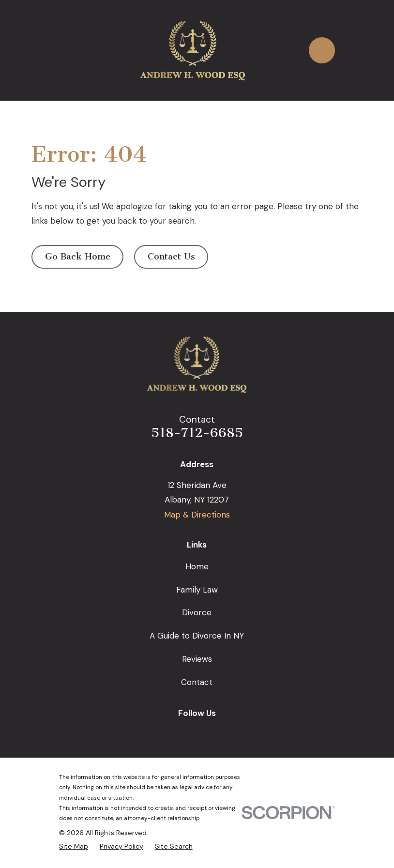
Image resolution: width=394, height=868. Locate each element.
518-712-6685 (197, 433)
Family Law (197, 590)
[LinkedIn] (208, 732)
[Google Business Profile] (164, 732)
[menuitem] (74, 846)
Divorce (197, 612)
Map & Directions (197, 515)
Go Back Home (78, 257)
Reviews (197, 659)
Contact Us (171, 257)
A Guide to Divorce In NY (197, 636)
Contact (197, 682)
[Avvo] (230, 732)
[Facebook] (186, 732)
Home (197, 566)
